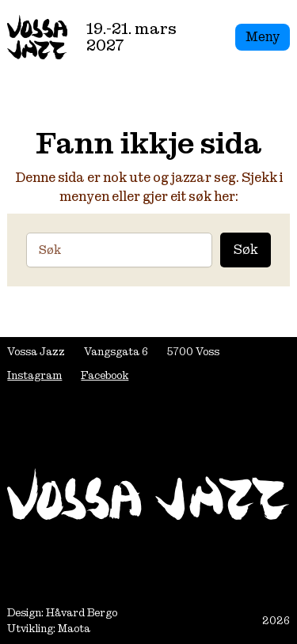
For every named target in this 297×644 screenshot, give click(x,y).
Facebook (105, 375)
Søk (246, 250)
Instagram (34, 375)
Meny (263, 37)
